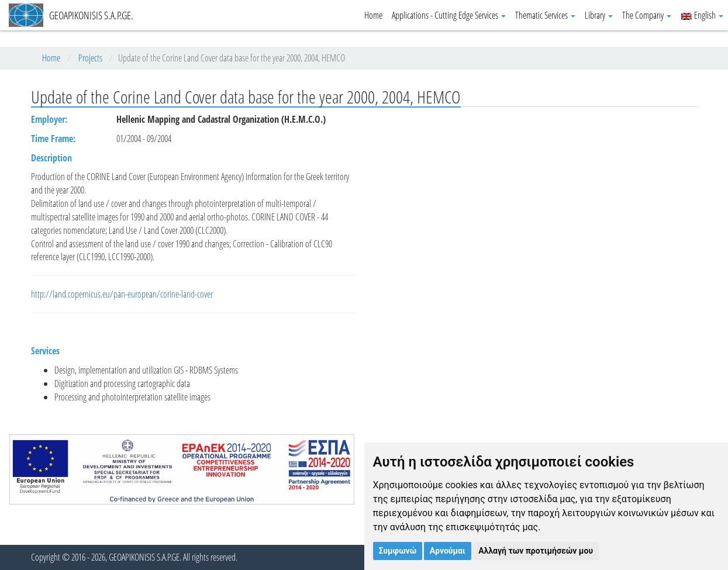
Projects (90, 58)
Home (373, 15)
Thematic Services (545, 15)
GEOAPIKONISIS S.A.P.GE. (71, 15)
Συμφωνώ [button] (398, 551)
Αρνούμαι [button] (448, 551)
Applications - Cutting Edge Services (449, 15)
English (702, 15)
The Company (647, 15)
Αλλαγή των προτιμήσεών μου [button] (536, 551)
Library (599, 15)
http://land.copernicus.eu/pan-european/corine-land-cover (122, 294)
